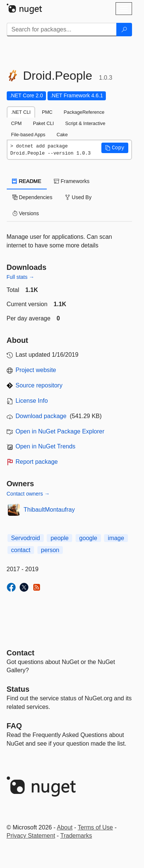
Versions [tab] (26, 213)
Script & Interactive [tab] (85, 123)
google (88, 538)
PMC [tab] (47, 112)
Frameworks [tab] (72, 181)
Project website (36, 370)
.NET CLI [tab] (21, 112)
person (50, 550)
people (59, 538)
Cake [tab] (62, 135)
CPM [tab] (16, 123)
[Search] (124, 30)
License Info (32, 401)
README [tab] (27, 181)
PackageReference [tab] (84, 112)
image (116, 538)
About (65, 827)
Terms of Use (95, 827)
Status (18, 689)
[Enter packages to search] (62, 30)
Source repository (39, 385)
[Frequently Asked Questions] (14, 726)
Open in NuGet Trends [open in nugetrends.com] (46, 446)
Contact (21, 653)
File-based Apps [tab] (28, 135)
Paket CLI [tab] (43, 123)
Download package (41, 416)
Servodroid (26, 538)
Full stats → (21, 277)
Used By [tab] (78, 197)
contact (21, 550)
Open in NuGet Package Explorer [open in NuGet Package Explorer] (60, 431)
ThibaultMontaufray (49, 510)
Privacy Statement (31, 836)
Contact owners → (28, 494)
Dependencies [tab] (32, 197)
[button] (115, 148)
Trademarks (76, 836)
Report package (37, 462)
